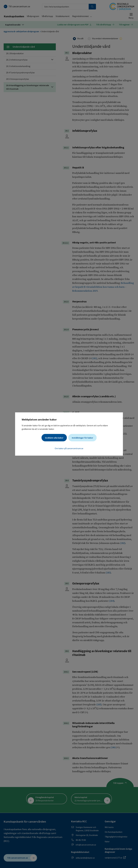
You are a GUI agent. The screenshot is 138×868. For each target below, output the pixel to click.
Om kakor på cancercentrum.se (69, 448)
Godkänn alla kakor (54, 438)
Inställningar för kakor (82, 438)
